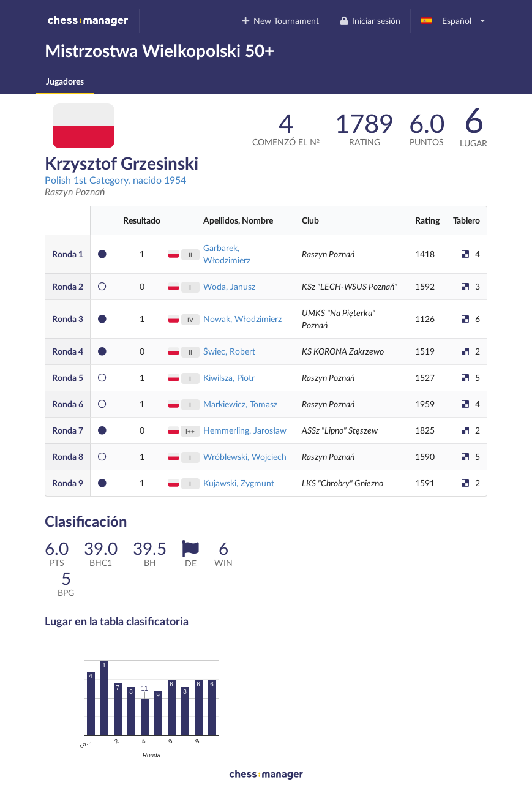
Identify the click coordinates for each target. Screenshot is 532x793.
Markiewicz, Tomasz (240, 404)
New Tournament (280, 21)
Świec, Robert (229, 351)
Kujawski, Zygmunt (239, 483)
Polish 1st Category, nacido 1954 (115, 180)
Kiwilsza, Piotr (229, 378)
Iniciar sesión (369, 21)
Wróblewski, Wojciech (245, 457)
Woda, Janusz (229, 286)
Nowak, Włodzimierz (242, 319)
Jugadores (65, 81)
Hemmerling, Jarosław (245, 430)
